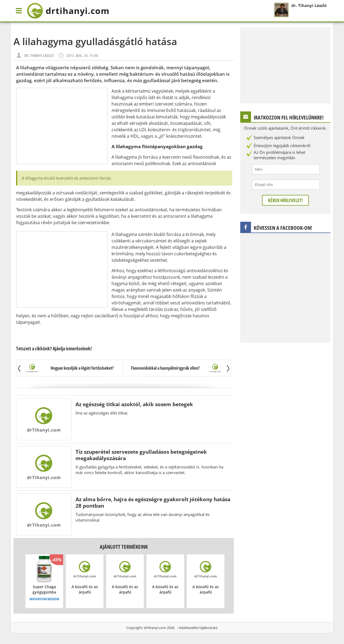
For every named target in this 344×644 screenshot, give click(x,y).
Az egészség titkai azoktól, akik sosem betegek (134, 404)
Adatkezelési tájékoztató (198, 628)
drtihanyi (68, 11)
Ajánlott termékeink (124, 547)
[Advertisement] (62, 126)
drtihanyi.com (155, 628)
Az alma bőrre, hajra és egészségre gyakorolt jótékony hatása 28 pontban (153, 502)
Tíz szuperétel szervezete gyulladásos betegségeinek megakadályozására (141, 455)
